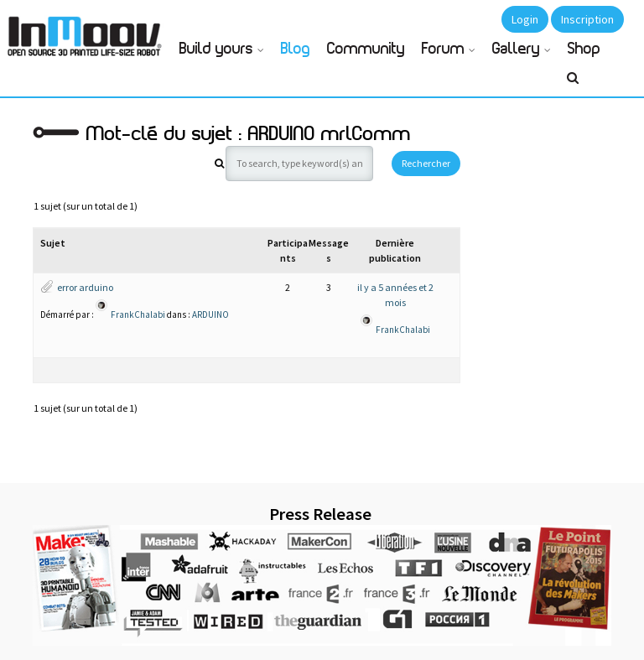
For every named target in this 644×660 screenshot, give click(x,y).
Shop (584, 49)
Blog (296, 49)
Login (525, 19)
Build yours (216, 49)
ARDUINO (210, 314)
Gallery (516, 49)
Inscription (587, 19)
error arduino (85, 287)
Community (366, 49)
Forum (443, 49)
